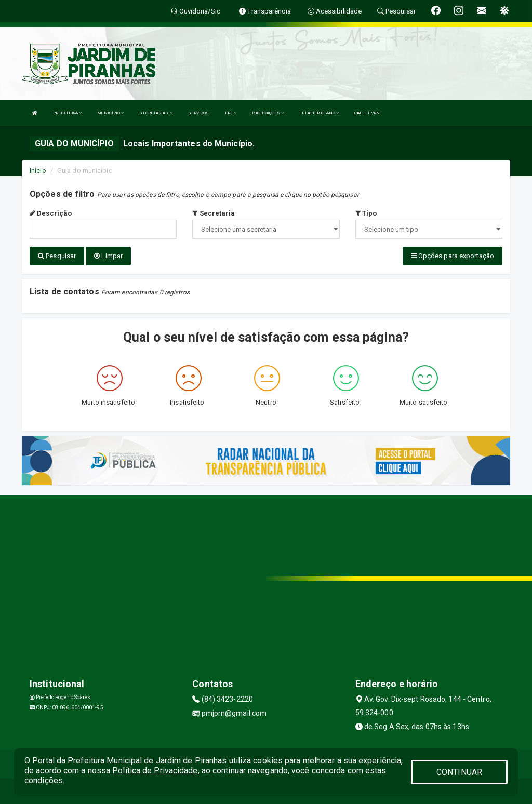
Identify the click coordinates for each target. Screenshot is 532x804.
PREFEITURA (67, 113)
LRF (231, 113)
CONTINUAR (459, 772)
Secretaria (214, 213)
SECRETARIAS (156, 113)
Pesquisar (57, 256)
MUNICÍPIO (110, 113)
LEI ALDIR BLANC (319, 113)
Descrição (51, 213)
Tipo (366, 213)
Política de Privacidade (155, 770)
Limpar (108, 256)
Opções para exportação (453, 256)
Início (38, 171)
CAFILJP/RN (367, 113)
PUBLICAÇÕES (268, 113)
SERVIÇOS (199, 113)
